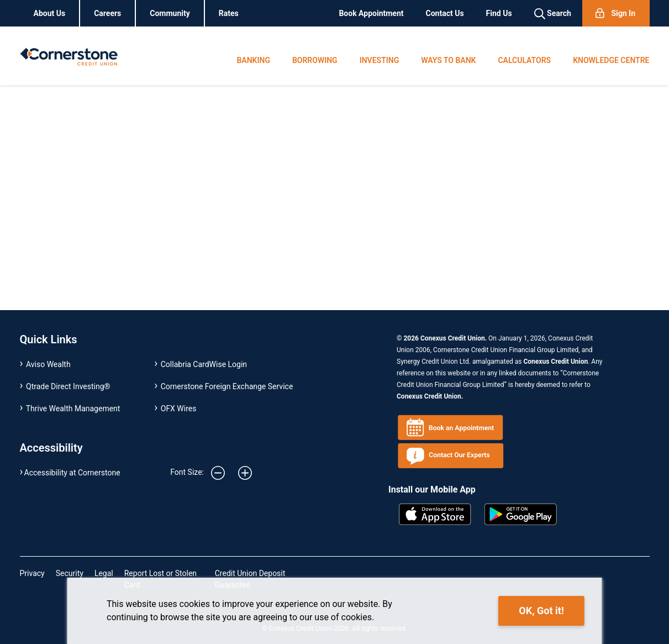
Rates (229, 13)
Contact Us (445, 13)
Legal (104, 573)
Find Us (499, 13)
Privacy (32, 573)
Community (170, 13)
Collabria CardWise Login (204, 364)
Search (553, 14)
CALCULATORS (524, 60)
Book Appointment (371, 13)
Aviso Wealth (48, 364)
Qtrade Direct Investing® (68, 386)
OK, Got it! (541, 611)
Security (70, 573)
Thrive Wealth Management (73, 409)
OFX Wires (179, 409)
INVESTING (380, 60)
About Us (50, 13)
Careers (107, 13)
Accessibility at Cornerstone (72, 473)
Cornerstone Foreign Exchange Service (227, 386)
